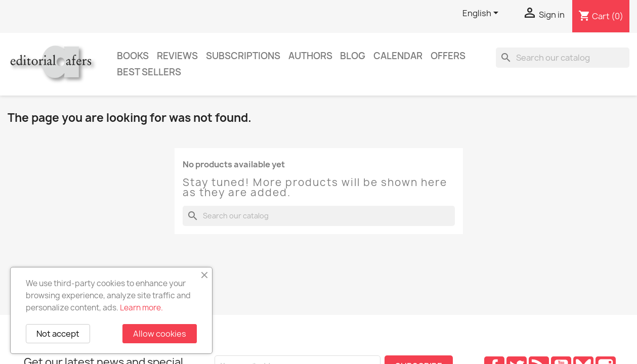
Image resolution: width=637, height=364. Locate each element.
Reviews (177, 56)
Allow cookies (160, 334)
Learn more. (141, 308)
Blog (353, 56)
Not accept (58, 334)
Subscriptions (243, 56)
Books (133, 56)
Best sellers (149, 72)
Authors (310, 56)
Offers (448, 56)
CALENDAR (398, 56)
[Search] (563, 58)
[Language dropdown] (482, 14)
